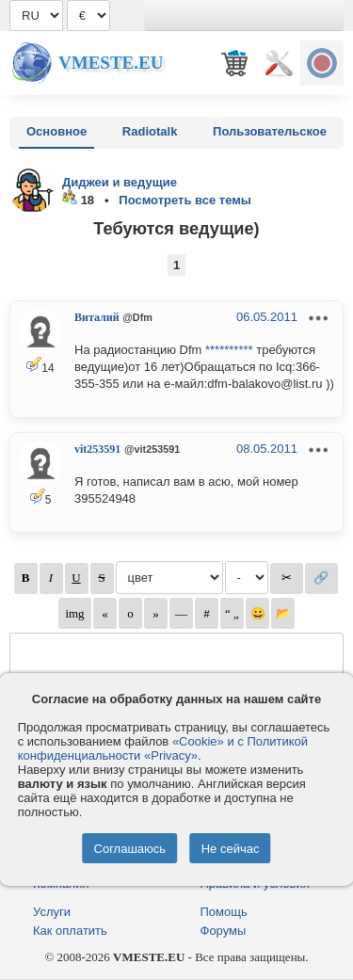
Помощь (224, 912)
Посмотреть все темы (185, 200)
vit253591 (97, 449)
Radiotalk (150, 131)
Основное (56, 131)
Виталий (97, 317)
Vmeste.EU (111, 63)
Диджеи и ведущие (120, 182)
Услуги (52, 912)
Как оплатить (70, 931)
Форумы (224, 931)
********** (229, 350)
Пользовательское (270, 131)
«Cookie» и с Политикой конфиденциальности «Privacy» (163, 748)
